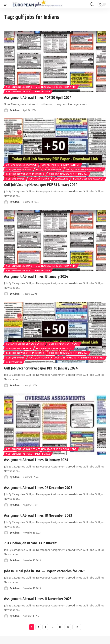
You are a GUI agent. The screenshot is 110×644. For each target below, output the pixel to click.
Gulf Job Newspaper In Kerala (25, 174)
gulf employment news (64, 344)
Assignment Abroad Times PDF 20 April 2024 (38, 97)
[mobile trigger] (7, 4)
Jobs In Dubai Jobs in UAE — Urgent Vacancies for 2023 (45, 571)
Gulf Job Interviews (19, 169)
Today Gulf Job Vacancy (88, 179)
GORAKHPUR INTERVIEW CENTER (61, 165)
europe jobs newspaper (21, 165)
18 (68, 627)
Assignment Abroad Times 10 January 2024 (36, 460)
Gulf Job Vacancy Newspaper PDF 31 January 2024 (41, 185)
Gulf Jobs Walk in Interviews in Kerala (79, 358)
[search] (92, 4)
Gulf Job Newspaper (49, 169)
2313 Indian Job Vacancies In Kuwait (30, 543)
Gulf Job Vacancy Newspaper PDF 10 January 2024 (41, 368)
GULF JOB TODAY (39, 179)
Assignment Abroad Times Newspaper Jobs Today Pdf (41, 87)
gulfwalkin (61, 179)
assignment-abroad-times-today (28, 92)
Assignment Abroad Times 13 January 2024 (36, 276)
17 (60, 627)
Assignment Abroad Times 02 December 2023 (38, 488)
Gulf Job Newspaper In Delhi (84, 169)
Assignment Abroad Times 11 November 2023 (38, 599)
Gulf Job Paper (15, 179)
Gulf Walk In (14, 362)
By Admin (15, 110)
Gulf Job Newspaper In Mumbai (68, 174)
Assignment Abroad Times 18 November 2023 (38, 515)
